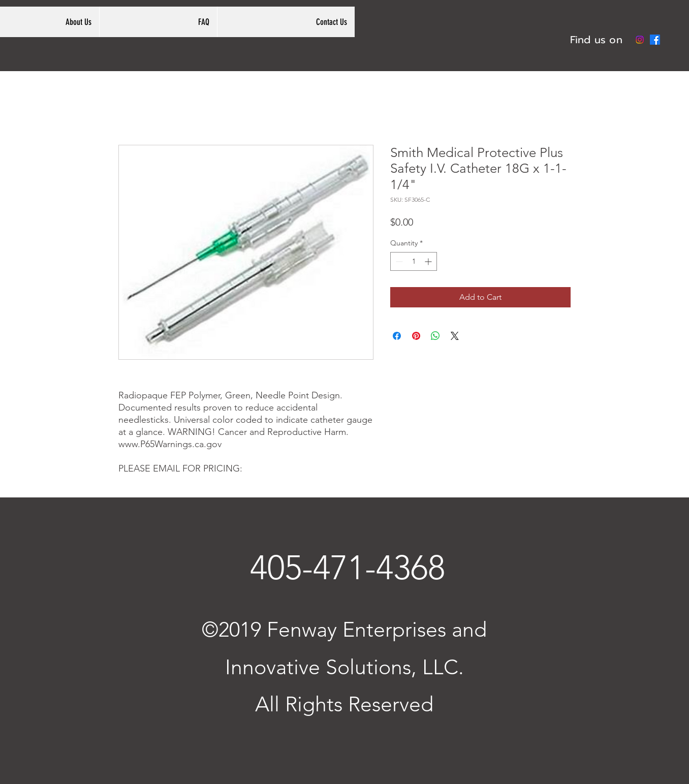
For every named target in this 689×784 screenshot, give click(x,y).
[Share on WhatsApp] (435, 336)
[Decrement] (398, 261)
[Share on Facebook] (397, 336)
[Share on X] (455, 336)
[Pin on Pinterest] (416, 336)
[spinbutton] (414, 261)
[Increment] (429, 261)
